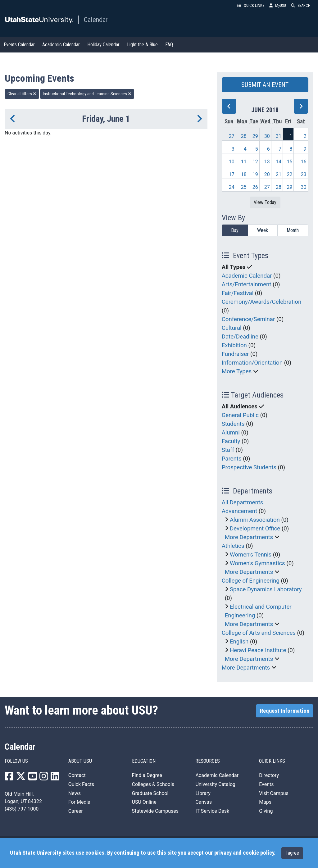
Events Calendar (19, 45)
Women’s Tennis (251, 555)
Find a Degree (147, 775)
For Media (79, 802)
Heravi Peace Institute (258, 650)
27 (232, 136)
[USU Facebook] (9, 778)
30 (267, 136)
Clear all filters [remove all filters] (22, 94)
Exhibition (234, 345)
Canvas (204, 802)
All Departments (243, 502)
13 (267, 162)
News (75, 793)
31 (279, 136)
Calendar (96, 20)
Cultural (232, 328)
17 (232, 174)
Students (233, 424)
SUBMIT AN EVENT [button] (265, 85)
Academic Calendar (61, 45)
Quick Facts (81, 784)
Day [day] (235, 230)
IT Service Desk (212, 811)
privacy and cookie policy (244, 853)
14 (279, 162)
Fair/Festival (238, 293)
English (239, 642)
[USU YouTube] (33, 778)
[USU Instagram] (44, 778)
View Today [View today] (265, 202)
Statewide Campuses (155, 811)
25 (244, 187)
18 (244, 174)
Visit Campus (274, 793)
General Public (240, 415)
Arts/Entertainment (247, 284)
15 (289, 162)
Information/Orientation (252, 363)
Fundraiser (235, 354)
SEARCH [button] (301, 5)
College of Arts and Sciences (259, 633)
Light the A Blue (142, 45)
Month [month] (293, 230)
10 (232, 162)
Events (266, 784)
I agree (292, 853)
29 (255, 136)
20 (267, 174)
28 (244, 136)
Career (76, 811)
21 (279, 174)
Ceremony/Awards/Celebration (262, 302)
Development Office (255, 529)
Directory (269, 775)
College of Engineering (251, 581)
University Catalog (215, 784)
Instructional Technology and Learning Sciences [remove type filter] (87, 94)
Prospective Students (249, 467)
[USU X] (21, 778)
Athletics (233, 546)
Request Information (285, 711)
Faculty (231, 441)
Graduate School (150, 793)
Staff (228, 450)
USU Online (144, 802)
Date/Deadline (240, 337)
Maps (265, 802)
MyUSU (278, 5)
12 (255, 162)
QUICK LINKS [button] (251, 5)
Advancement (239, 511)
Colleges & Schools (153, 784)
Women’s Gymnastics (257, 563)
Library (203, 793)
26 (255, 187)
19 (255, 174)
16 (304, 162)
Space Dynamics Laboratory (266, 589)
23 (304, 174)
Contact (77, 775)
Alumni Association (255, 520)
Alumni (231, 433)
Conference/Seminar (248, 319)
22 (289, 174)
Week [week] (263, 230)
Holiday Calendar (103, 45)
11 (244, 162)
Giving (266, 811)
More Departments (249, 537)
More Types (237, 371)
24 (232, 187)
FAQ (169, 45)
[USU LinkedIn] (55, 778)
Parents (232, 459)
